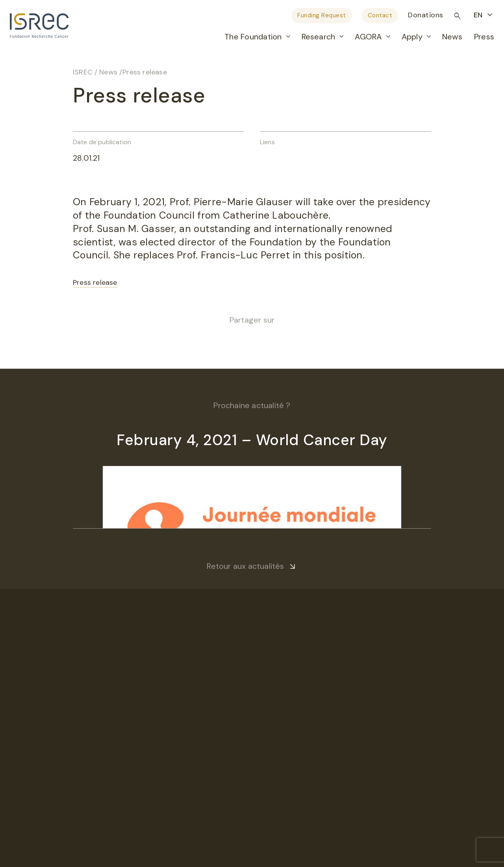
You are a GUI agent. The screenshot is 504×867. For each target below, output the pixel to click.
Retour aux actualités (245, 566)
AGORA (368, 37)
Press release (95, 282)
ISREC (83, 72)
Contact (380, 15)
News (452, 37)
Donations (426, 15)
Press (484, 37)
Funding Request (322, 15)
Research (319, 37)
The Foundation (253, 37)
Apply (412, 37)
